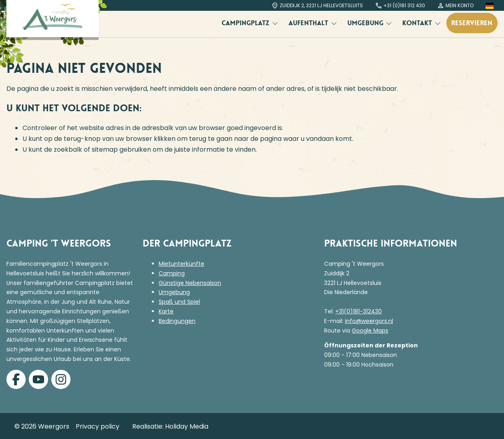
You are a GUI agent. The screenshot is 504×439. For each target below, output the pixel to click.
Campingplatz (246, 23)
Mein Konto (455, 6)
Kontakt (418, 23)
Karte (166, 311)
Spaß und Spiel (179, 302)
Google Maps (370, 331)
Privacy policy (98, 426)
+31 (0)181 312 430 (400, 6)
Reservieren (472, 23)
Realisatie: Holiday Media (170, 426)
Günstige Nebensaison (190, 283)
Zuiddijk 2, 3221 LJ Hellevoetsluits (317, 6)
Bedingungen (177, 321)
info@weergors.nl (369, 321)
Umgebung (366, 23)
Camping (172, 273)
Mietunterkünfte (181, 264)
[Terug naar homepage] (52, 19)
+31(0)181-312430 (359, 311)
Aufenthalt (309, 23)
